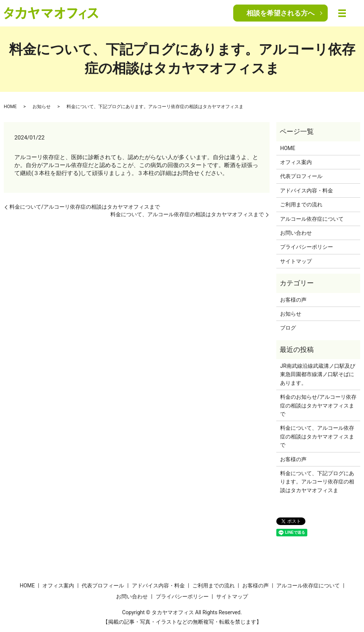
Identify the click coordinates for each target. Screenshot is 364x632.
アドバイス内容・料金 (307, 191)
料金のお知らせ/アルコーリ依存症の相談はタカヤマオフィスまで (318, 405)
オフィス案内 (296, 162)
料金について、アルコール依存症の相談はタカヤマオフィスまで (187, 214)
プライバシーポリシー (307, 247)
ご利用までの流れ (301, 204)
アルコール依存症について (312, 219)
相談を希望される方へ (280, 13)
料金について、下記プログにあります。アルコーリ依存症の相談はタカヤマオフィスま (317, 482)
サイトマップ (296, 261)
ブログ (288, 328)
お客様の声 (293, 300)
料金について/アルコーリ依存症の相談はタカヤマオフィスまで (85, 207)
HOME (10, 107)
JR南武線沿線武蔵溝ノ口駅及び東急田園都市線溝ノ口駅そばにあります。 (318, 374)
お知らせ (42, 107)
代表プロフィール (301, 176)
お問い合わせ (296, 233)
